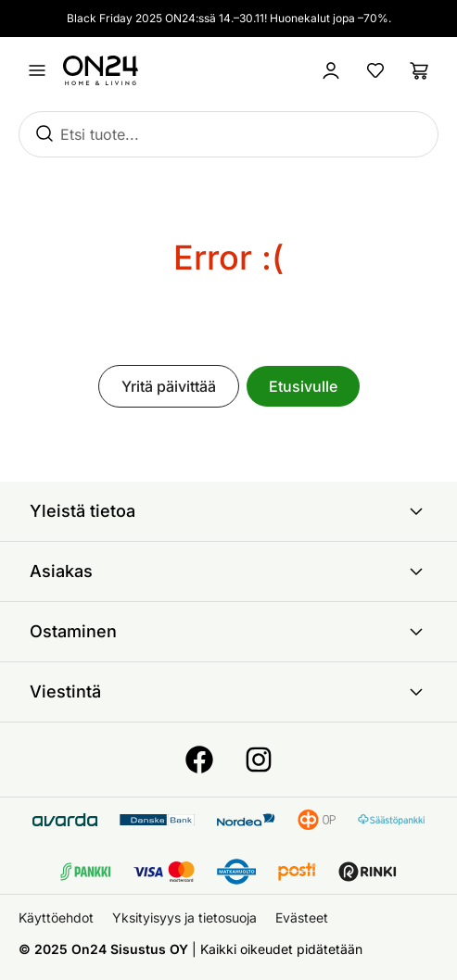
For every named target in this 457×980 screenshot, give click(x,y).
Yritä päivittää (169, 386)
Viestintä (228, 692)
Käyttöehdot (56, 917)
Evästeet (302, 917)
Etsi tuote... (100, 134)
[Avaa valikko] (37, 70)
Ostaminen (228, 632)
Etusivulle (303, 386)
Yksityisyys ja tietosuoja (184, 917)
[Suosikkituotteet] (375, 70)
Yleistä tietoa (228, 511)
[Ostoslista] (420, 70)
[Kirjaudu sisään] (331, 70)
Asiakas (228, 572)
